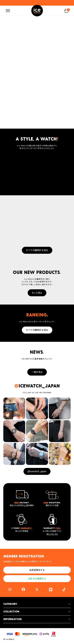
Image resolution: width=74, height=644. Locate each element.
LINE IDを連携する (37, 579)
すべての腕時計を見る (37, 250)
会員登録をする (37, 570)
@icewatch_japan (37, 471)
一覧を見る (37, 372)
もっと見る (37, 293)
